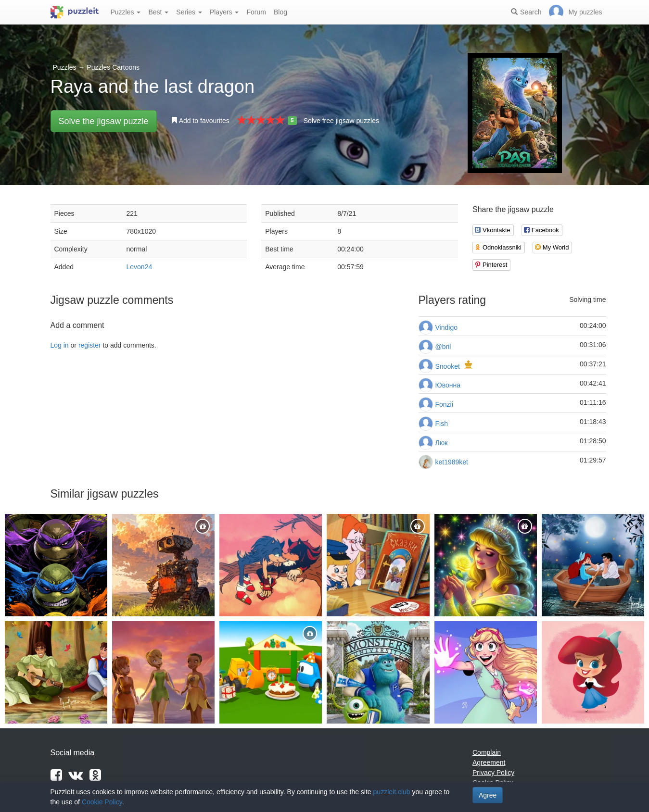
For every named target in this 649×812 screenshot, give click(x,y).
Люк (442, 443)
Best (158, 12)
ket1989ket (452, 462)
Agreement (489, 762)
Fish (442, 424)
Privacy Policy (493, 773)
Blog (280, 12)
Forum (256, 12)
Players (224, 12)
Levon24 (140, 267)
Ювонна (448, 385)
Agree (488, 795)
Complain (487, 752)
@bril (443, 347)
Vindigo (446, 327)
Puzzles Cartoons (113, 67)
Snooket (448, 366)
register (90, 345)
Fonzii (444, 404)
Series (189, 12)
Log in (60, 345)
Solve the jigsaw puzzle (104, 121)
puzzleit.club (392, 792)
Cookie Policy (102, 802)
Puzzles (126, 12)
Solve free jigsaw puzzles (341, 121)
